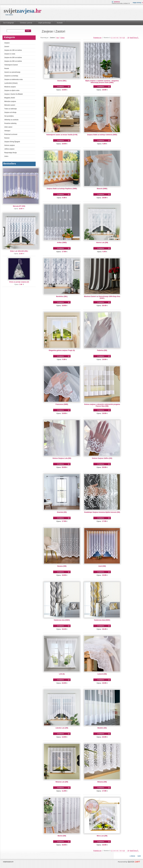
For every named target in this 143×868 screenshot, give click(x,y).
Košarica (117, 2)
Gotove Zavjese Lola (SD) (62, 458)
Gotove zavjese (10, 145)
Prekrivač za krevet (11, 134)
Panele (7, 68)
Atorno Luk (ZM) (102, 242)
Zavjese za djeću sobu (12, 90)
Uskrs (6, 156)
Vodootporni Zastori (11, 65)
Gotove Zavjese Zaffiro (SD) (102, 458)
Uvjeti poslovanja (45, 23)
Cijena (62, 38)
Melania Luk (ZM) (62, 782)
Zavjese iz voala (10, 54)
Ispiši (139, 856)
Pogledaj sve (97, 38)
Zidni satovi (8, 127)
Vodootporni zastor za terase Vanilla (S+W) (62, 135)
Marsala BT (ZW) (19, 206)
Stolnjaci (7, 131)
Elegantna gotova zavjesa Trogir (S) (62, 350)
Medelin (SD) (102, 728)
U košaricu (60, 87)
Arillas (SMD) (62, 242)
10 (124, 38)
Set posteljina (9, 116)
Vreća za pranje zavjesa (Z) (19, 282)
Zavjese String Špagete (12, 142)
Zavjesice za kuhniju (11, 76)
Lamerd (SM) (102, 674)
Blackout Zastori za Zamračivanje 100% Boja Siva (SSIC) (102, 297)
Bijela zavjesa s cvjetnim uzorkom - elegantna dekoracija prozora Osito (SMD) (102, 82)
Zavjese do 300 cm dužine (13, 61)
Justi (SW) (102, 566)
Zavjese (7, 43)
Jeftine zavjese (9, 149)
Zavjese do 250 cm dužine (13, 57)
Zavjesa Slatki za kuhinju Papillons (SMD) (62, 189)
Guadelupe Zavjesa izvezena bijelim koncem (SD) (102, 512)
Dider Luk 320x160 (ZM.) (19, 251)
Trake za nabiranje (11, 109)
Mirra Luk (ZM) (102, 836)
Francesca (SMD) (62, 404)
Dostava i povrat (26, 23)
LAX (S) (62, 674)
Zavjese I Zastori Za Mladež (14, 94)
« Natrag (132, 856)
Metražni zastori (10, 105)
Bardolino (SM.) (62, 296)
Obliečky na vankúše (11, 120)
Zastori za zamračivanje (12, 72)
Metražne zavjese (10, 101)
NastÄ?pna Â (134, 38)
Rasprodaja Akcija (11, 153)
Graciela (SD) (62, 512)
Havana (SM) (62, 566)
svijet (23, 11)
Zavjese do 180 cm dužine (13, 50)
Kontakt (60, 23)
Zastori (7, 46)
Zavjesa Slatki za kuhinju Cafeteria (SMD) (102, 135)
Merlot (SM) (62, 836)
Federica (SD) (102, 350)
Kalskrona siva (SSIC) (62, 620)
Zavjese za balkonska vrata (13, 79)
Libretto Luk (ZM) (62, 728)
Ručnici (7, 138)
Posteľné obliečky (10, 123)
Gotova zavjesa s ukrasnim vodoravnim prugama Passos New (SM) (102, 405)
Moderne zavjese (10, 87)
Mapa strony (137, 3)
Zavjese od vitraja (10, 112)
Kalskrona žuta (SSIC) (102, 620)
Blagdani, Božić (10, 98)
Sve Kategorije (8, 23)
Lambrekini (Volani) (11, 83)
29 (128, 38)
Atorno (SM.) (62, 81)
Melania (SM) (102, 782)
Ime (58, 38)
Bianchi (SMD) (102, 189)
